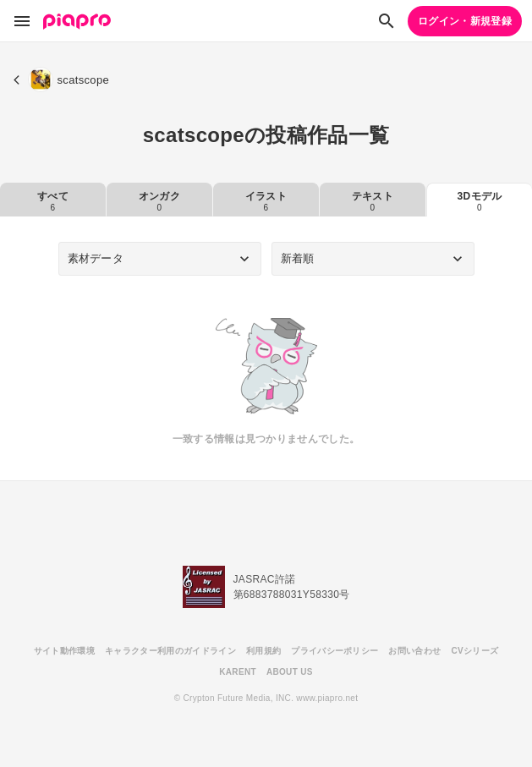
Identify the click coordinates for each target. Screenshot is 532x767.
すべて (53, 201)
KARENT (238, 672)
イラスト (266, 201)
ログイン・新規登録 (465, 21)
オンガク (159, 201)
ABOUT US (290, 672)
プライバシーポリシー (335, 651)
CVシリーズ (474, 651)
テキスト (373, 201)
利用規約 (263, 651)
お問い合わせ (414, 651)
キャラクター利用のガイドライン (170, 651)
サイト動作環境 (64, 651)
